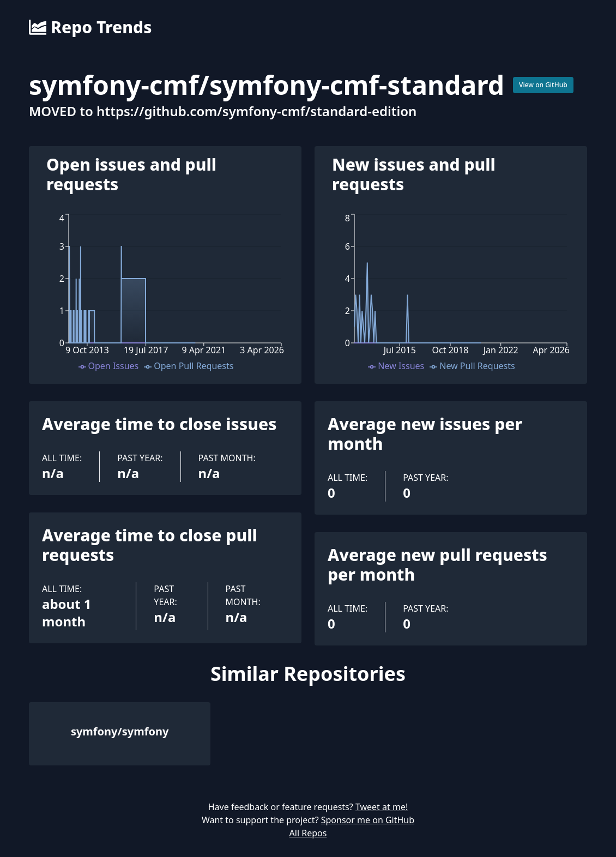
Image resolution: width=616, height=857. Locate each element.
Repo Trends (90, 27)
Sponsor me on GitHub (368, 820)
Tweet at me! (382, 807)
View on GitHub (543, 85)
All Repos (308, 833)
